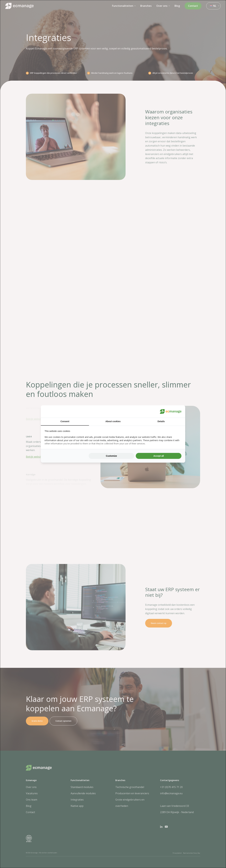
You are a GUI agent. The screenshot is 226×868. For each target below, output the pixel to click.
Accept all (159, 456)
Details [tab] (161, 421)
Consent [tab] (65, 421)
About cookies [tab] (113, 421)
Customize (112, 456)
